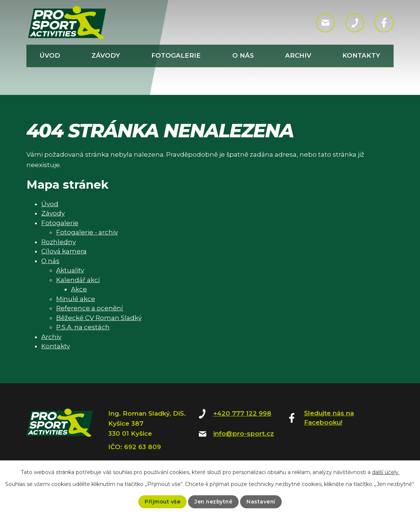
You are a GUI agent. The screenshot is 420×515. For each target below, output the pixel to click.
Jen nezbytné (213, 502)
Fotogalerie (176, 55)
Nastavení (262, 502)
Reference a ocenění (90, 308)
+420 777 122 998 (242, 413)
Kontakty (361, 55)
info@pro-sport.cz (244, 434)
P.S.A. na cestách (83, 327)
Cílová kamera (64, 251)
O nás (243, 55)
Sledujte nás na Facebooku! (329, 418)
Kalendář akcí (78, 280)
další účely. (386, 472)
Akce (79, 289)
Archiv (298, 55)
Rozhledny (59, 242)
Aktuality (70, 270)
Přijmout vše (161, 502)
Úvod (50, 55)
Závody (106, 55)
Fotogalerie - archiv (87, 232)
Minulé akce (76, 299)
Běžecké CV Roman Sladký (99, 318)
